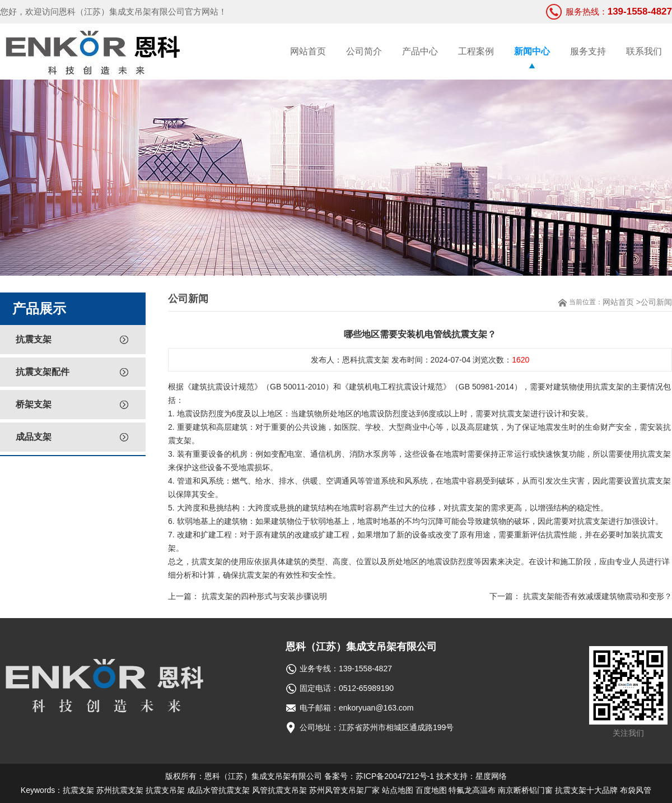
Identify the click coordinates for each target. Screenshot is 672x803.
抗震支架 (34, 339)
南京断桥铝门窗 (525, 790)
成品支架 (34, 437)
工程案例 (476, 51)
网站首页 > (622, 302)
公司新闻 (656, 302)
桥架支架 (34, 404)
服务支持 (588, 51)
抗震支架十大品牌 (586, 790)
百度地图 (431, 790)
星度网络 (491, 776)
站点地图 (398, 790)
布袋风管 (636, 790)
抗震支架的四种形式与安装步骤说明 (264, 596)
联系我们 (644, 51)
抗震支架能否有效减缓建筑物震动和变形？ (598, 596)
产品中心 (420, 51)
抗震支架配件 (43, 372)
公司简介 (364, 51)
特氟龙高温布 (472, 790)
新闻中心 (532, 51)
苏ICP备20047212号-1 (395, 776)
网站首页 (308, 51)
